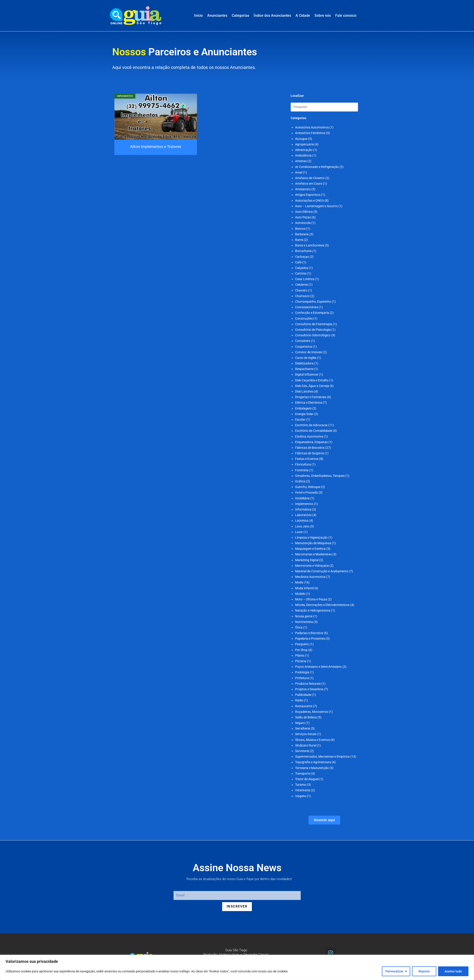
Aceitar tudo (453, 971)
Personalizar (394, 971)
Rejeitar (424, 971)
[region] (237, 967)
